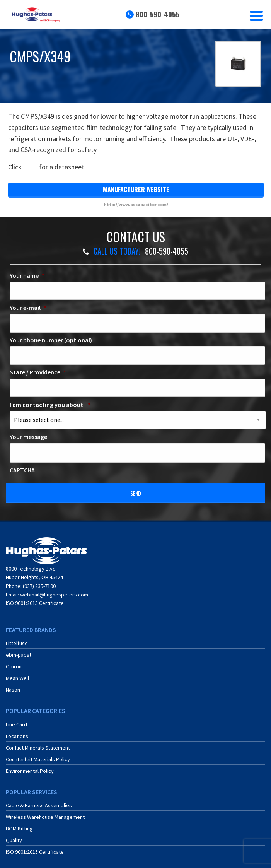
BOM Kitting (19, 824)
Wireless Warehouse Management (45, 813)
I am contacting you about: (50, 405)
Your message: (29, 437)
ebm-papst (19, 651)
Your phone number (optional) (51, 340)
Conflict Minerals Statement (38, 743)
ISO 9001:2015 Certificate (35, 599)
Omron (14, 662)
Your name (27, 275)
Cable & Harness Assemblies (39, 801)
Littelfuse (17, 639)
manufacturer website (136, 190)
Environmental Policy (30, 766)
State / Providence (38, 372)
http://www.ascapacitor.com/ (136, 204)
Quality (14, 836)
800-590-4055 (157, 14)
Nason (13, 685)
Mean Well (17, 674)
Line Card (16, 720)
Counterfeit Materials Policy (38, 755)
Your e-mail (28, 308)
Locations (17, 731)
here (30, 167)
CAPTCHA (22, 470)
